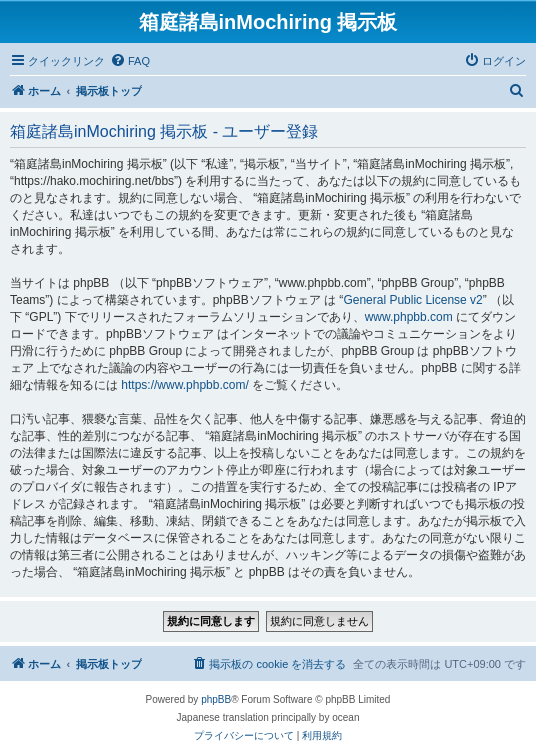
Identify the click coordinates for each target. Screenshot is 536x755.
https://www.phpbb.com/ (184, 385)
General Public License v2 (412, 300)
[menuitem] (130, 61)
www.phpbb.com (409, 317)
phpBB (216, 699)
